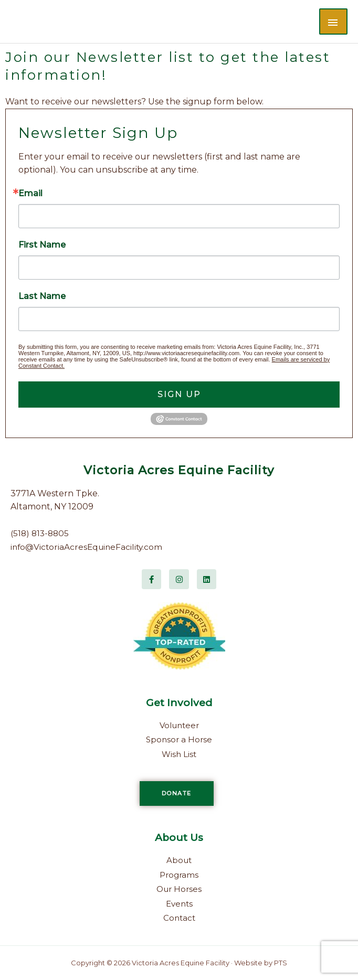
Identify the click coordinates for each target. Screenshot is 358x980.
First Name (42, 245)
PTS (281, 963)
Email (30, 194)
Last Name (42, 296)
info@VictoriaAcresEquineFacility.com (89, 547)
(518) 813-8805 (41, 533)
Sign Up (179, 394)
